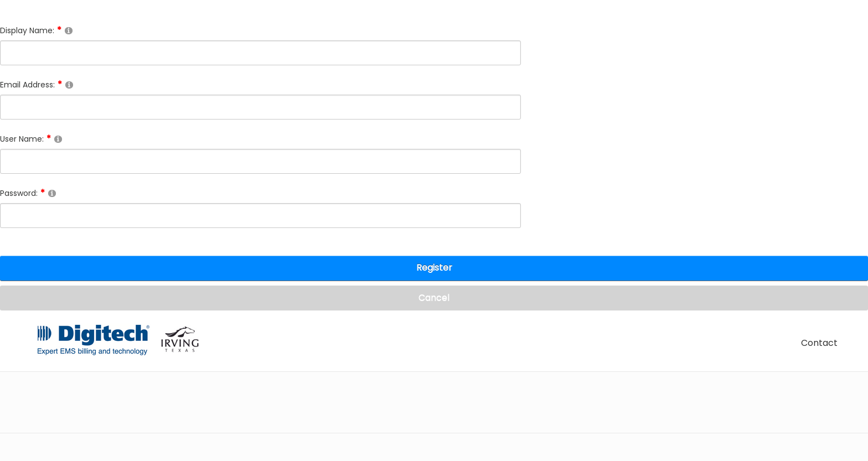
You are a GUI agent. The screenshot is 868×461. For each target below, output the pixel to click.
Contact (819, 343)
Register (434, 268)
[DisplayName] (260, 53)
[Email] (260, 107)
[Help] (69, 30)
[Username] (260, 161)
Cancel (434, 297)
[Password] (260, 216)
